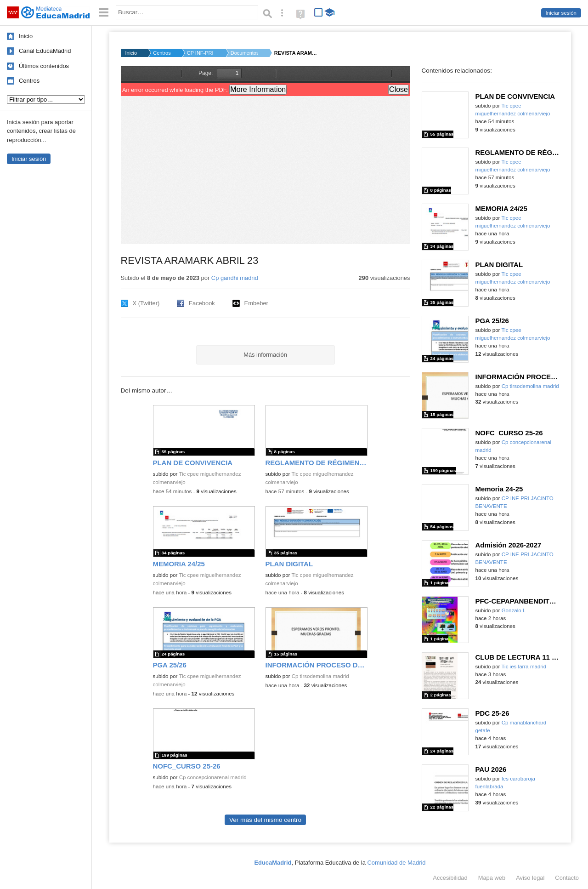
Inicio (26, 36)
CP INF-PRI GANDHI (201, 53)
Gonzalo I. (514, 610)
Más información (265, 355)
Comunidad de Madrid (397, 863)
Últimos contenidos (44, 66)
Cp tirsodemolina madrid (320, 676)
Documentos (244, 53)
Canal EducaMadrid (45, 51)
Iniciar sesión (561, 13)
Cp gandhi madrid (235, 278)
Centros (29, 81)
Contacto (567, 878)
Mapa (492, 878)
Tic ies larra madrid (524, 667)
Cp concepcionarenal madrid (213, 777)
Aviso (530, 878)
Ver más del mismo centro (265, 820)
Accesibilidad (450, 878)
